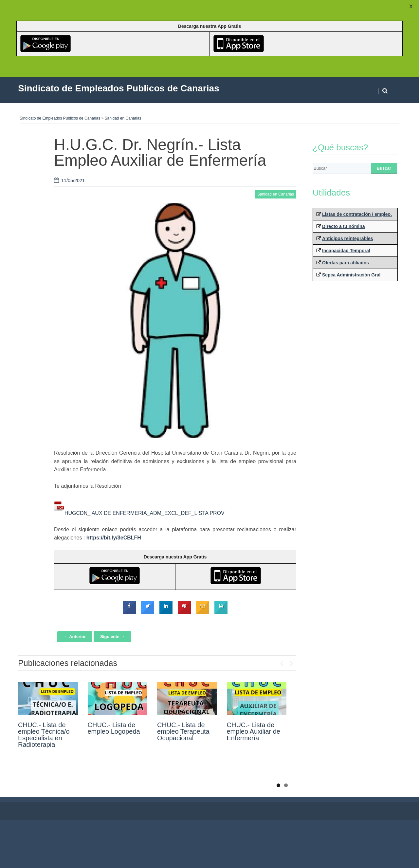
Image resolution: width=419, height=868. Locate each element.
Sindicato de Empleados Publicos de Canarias (60, 118)
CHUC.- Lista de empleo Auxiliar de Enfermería (254, 731)
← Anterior (75, 637)
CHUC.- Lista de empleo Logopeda (114, 728)
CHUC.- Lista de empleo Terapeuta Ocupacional (183, 731)
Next (291, 662)
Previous (282, 662)
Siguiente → (112, 637)
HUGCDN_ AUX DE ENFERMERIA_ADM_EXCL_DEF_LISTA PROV (145, 513)
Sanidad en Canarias (123, 118)
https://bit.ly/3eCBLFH (114, 538)
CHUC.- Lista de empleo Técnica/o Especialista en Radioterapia (44, 735)
